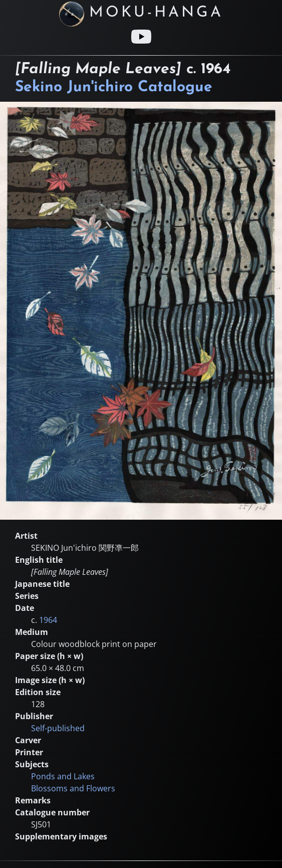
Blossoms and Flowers (73, 788)
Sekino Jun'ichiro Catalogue (114, 87)
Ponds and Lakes (63, 776)
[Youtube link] (141, 37)
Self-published (58, 728)
